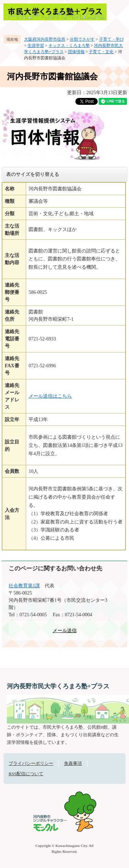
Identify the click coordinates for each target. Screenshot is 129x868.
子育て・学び (111, 39)
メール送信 (65, 631)
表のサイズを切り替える (33, 174)
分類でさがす (82, 39)
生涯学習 (36, 46)
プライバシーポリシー (31, 763)
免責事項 (73, 763)
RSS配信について (26, 774)
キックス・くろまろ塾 (69, 46)
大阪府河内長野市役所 (45, 39)
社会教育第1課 (24, 586)
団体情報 (76, 52)
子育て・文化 (101, 52)
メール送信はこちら (50, 396)
